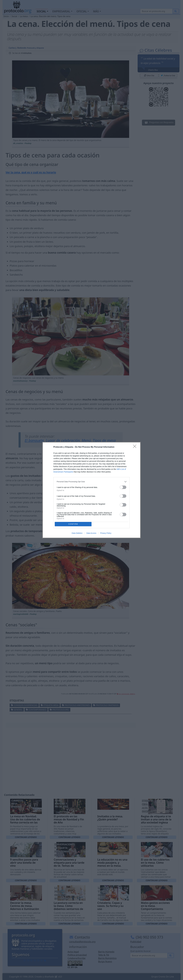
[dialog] (91, 490)
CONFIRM (73, 524)
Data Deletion (77, 533)
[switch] (123, 487)
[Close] (135, 447)
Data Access (91, 533)
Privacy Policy (106, 533)
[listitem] (91, 482)
